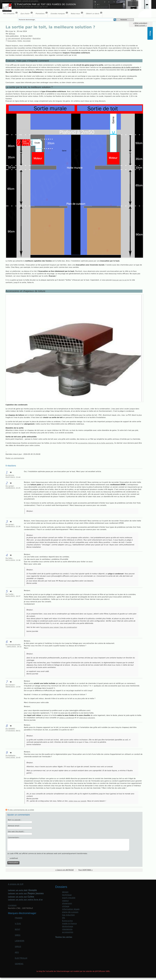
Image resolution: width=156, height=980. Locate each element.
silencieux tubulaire (87, 718)
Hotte (20, 41)
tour (70, 545)
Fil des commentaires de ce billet (21, 810)
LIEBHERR (20, 941)
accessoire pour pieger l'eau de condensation (59, 627)
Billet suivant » (141, 26)
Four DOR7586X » (86, 870)
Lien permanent (14, 38)
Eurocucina (67, 921)
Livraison (12, 905)
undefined (14, 858)
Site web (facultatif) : (16, 832)
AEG (17, 952)
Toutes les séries (64, 937)
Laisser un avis (22, 890)
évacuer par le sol (120, 280)
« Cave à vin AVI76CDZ (65, 870)
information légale (71, 909)
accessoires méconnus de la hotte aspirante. (96, 443)
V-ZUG (18, 924)
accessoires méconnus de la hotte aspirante (121, 67)
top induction (68, 915)
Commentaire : (14, 837)
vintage (66, 906)
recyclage (27, 41)
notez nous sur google (77, 801)
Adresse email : (14, 826)
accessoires (68, 932)
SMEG (18, 935)
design (65, 892)
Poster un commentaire (15, 458)
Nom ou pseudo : (15, 820)
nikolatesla (67, 929)
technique (67, 895)
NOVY (18, 929)
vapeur (65, 901)
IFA (63, 918)
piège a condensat (67, 718)
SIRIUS (18, 947)
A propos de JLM (16, 884)
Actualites (27, 38)
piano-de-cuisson (70, 912)
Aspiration (37, 38)
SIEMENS (19, 964)
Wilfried (12, 34)
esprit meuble (69, 898)
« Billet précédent (140, 23)
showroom (67, 903)
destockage (68, 926)
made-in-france (69, 924)
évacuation (12, 41)
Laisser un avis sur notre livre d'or (25, 900)
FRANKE (19, 918)
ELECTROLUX (21, 958)
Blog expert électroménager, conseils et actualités (20, 1)
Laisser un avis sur (26, 893)
